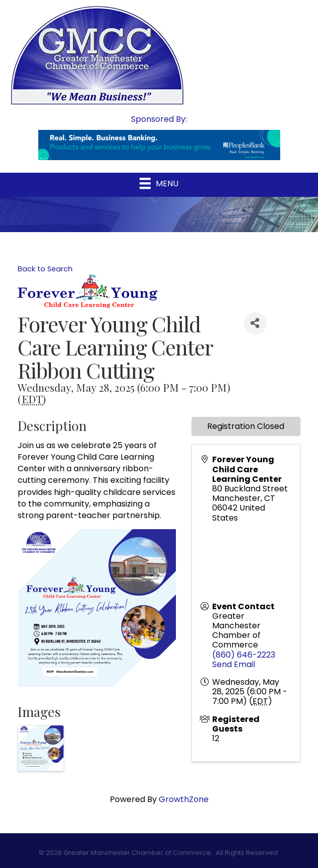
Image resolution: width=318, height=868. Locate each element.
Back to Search (45, 269)
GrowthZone (184, 799)
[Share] (255, 323)
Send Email (234, 664)
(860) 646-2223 (244, 655)
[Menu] (159, 183)
